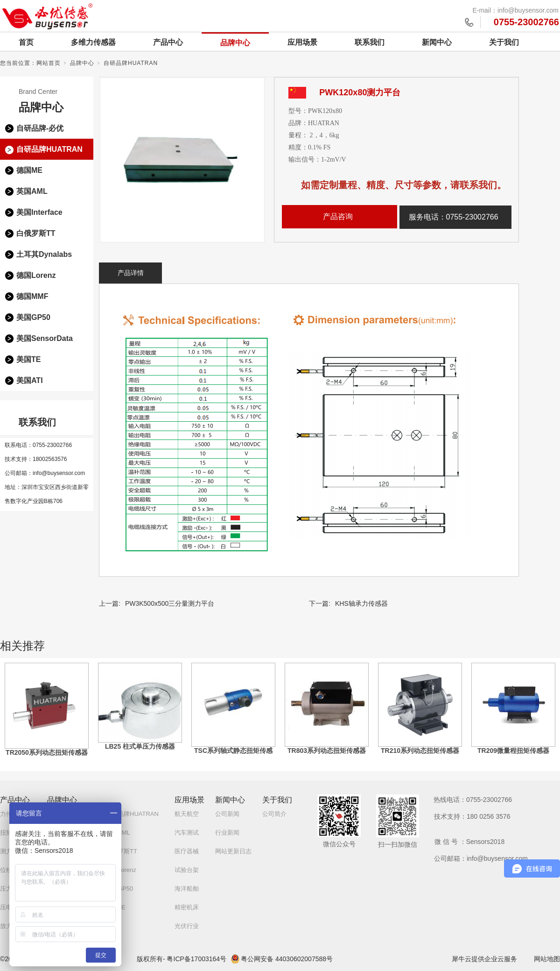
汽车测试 (187, 833)
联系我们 (370, 42)
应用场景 (302, 42)
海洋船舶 (187, 889)
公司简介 (274, 814)
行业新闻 (227, 833)
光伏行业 (187, 926)
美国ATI (30, 380)
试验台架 (187, 870)
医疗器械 (187, 851)
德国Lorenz (36, 275)
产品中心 (168, 42)
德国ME (29, 170)
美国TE (28, 359)
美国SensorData (45, 338)
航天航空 (187, 814)
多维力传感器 (93, 42)
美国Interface (39, 212)
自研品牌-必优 (40, 128)
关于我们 (504, 42)
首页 (26, 42)
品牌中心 (235, 43)
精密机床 (187, 907)
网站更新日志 (233, 851)
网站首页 (49, 63)
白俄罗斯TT (36, 233)
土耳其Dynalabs (44, 254)
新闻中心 (437, 42)
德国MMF (32, 296)
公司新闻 (227, 814)
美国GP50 (33, 317)
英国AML (32, 191)
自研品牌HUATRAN (131, 63)
